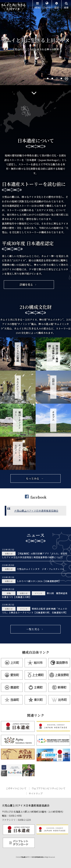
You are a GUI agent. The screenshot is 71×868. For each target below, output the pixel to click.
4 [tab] (62, 79)
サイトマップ (36, 793)
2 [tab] (52, 79)
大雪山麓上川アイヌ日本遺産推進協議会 (36, 511)
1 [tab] (48, 79)
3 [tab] (57, 79)
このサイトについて (16, 788)
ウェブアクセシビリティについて (48, 788)
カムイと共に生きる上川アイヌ (13, 7)
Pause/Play (67, 80)
